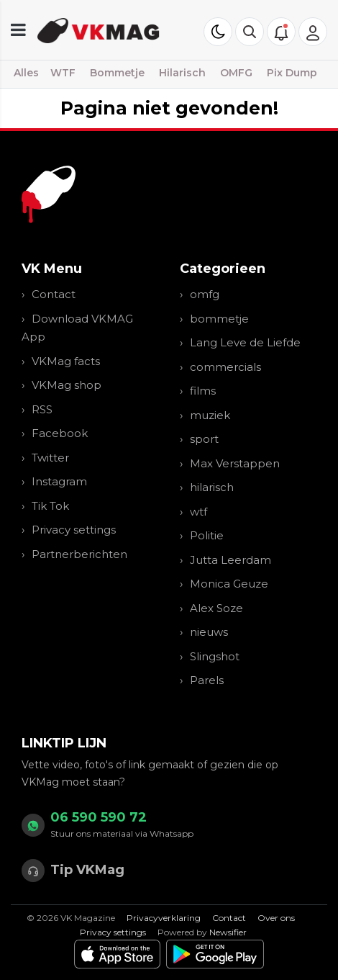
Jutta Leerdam (230, 560)
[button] (250, 32)
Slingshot (215, 656)
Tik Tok (50, 506)
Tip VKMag (87, 870)
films (203, 391)
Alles (26, 73)
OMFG (236, 73)
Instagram (59, 481)
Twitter (50, 458)
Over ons (276, 918)
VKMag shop (67, 385)
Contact (54, 294)
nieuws (209, 632)
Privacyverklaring (164, 918)
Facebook (60, 433)
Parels (207, 680)
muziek (210, 415)
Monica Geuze (229, 584)
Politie (207, 535)
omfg (205, 294)
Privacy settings (74, 530)
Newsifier (228, 932)
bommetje (219, 319)
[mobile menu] (18, 30)
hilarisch (212, 487)
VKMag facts (66, 361)
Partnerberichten (79, 554)
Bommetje (117, 73)
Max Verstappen (235, 463)
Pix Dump (292, 73)
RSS (42, 409)
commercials (225, 367)
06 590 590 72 (99, 817)
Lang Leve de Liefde (245, 342)
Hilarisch (182, 73)
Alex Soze (216, 608)
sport (204, 439)
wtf (198, 512)
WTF (63, 73)
